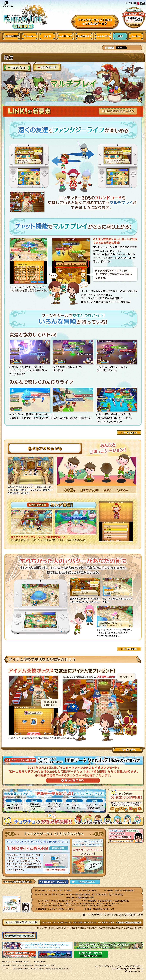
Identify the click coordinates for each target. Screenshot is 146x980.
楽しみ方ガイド (84, 36)
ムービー (136, 36)
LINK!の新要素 (11, 36)
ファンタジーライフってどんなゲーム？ (95, 22)
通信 (120, 36)
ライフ (47, 36)
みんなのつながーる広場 (134, 18)
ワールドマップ (65, 36)
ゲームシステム (103, 36)
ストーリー (30, 36)
